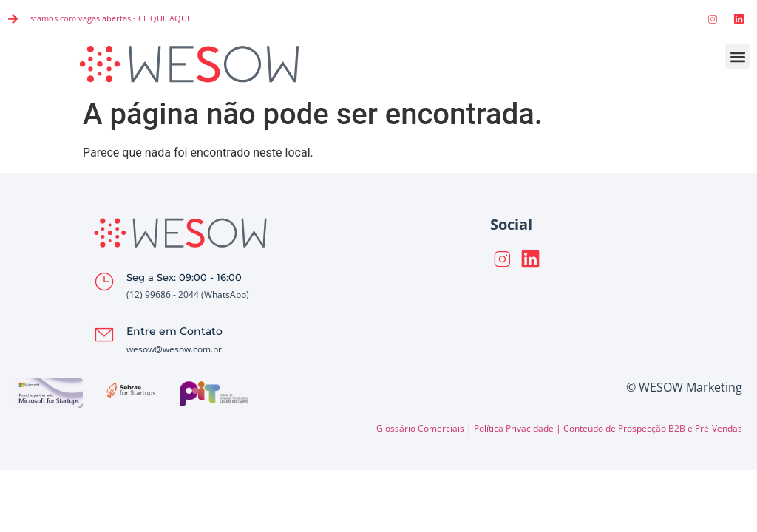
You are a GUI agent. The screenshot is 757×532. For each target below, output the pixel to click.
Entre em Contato (174, 331)
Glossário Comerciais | (425, 428)
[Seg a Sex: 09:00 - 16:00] (104, 282)
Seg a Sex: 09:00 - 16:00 (184, 277)
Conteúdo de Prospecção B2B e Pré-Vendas (653, 428)
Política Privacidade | (519, 428)
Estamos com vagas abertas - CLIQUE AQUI (108, 18)
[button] (737, 57)
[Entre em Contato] (104, 335)
